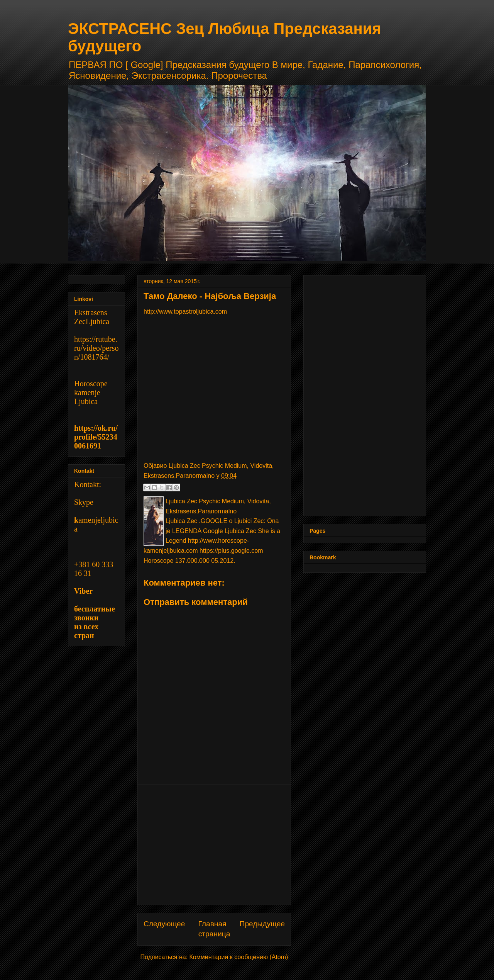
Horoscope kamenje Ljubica (91, 392)
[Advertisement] (214, 845)
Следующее (164, 924)
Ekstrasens (91, 313)
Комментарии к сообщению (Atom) (239, 957)
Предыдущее (262, 924)
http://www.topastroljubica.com (185, 312)
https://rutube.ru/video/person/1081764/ (96, 348)
